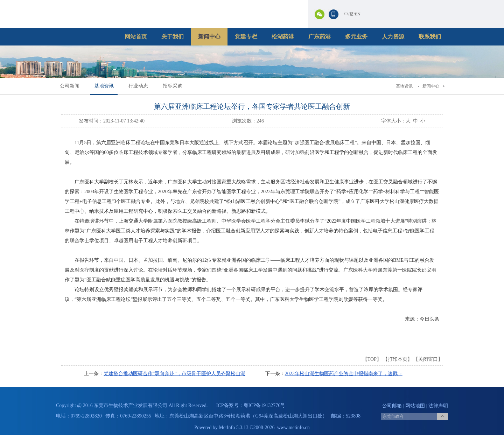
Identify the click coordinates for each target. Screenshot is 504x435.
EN (358, 14)
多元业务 (356, 37)
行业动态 (138, 86)
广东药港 (320, 37)
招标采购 (173, 86)
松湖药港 (283, 37)
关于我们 (173, 37)
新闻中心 (209, 37)
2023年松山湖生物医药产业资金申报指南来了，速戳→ (344, 374)
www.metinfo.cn (293, 427)
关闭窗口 (428, 359)
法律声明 (438, 406)
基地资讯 (104, 86)
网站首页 (136, 37)
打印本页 (398, 359)
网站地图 (415, 406)
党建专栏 (246, 37)
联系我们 (430, 37)
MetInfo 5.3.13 (233, 427)
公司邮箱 (392, 406)
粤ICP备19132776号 (265, 405)
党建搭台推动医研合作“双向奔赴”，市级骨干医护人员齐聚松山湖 (174, 374)
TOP (372, 359)
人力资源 (393, 37)
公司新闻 (70, 86)
